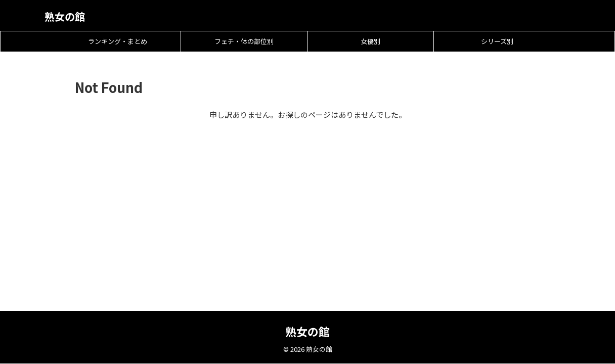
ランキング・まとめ (118, 41)
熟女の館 (65, 16)
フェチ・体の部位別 (244, 41)
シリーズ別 (497, 41)
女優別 (370, 41)
